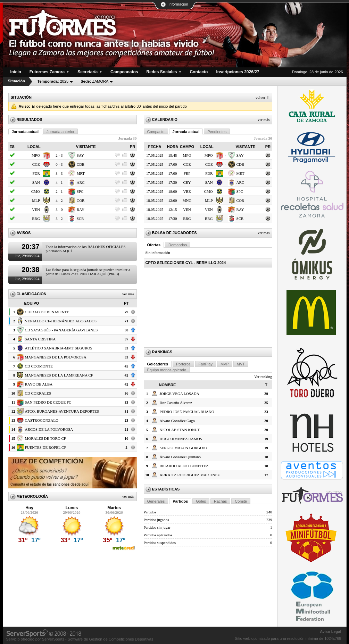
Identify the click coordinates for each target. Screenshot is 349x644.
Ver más (128, 294)
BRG (36, 218)
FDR (36, 173)
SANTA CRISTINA (40, 339)
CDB (81, 164)
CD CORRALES (38, 393)
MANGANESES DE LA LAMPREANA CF (59, 375)
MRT (81, 173)
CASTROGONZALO (42, 420)
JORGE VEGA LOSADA (180, 394)
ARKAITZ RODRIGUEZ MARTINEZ (190, 475)
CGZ (36, 164)
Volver (260, 97)
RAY (81, 209)
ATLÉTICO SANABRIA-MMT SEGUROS (59, 348)
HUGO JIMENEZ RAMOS (181, 439)
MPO (36, 155)
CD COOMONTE (39, 366)
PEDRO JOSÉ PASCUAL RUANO (187, 412)
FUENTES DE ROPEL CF (46, 447)
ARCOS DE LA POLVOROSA (49, 429)
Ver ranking (263, 377)
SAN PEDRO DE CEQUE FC (48, 402)
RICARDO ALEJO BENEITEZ (184, 466)
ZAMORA (94, 81)
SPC (80, 191)
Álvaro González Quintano (180, 457)
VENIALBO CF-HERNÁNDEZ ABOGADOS (61, 321)
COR (81, 200)
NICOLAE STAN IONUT (180, 430)
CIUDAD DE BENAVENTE (47, 312)
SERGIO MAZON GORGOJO (184, 448)
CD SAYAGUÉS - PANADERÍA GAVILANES (61, 330)
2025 (53, 81)
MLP (36, 200)
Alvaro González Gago (177, 421)
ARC (81, 182)
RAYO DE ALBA (39, 384)
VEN (36, 209)
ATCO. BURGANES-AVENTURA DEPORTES (62, 411)
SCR (80, 218)
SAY (80, 155)
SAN (36, 182)
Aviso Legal (330, 631)
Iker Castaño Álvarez (176, 403)
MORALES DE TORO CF (45, 438)
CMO (36, 191)
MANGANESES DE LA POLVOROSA (56, 357)
